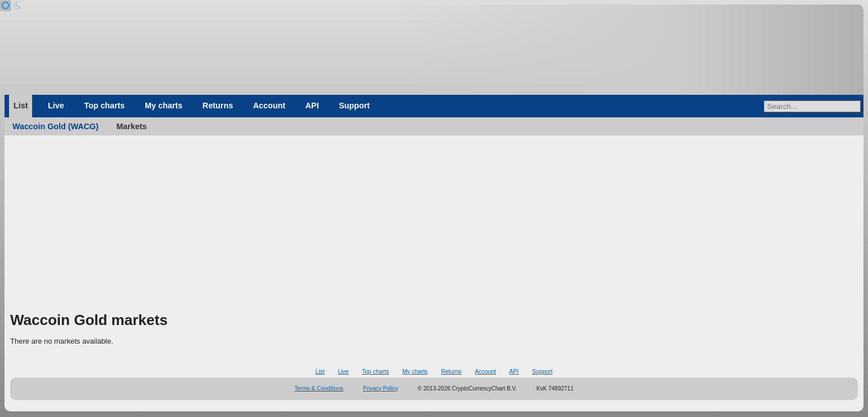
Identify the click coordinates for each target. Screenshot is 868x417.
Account (269, 106)
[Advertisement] (434, 226)
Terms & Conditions (319, 389)
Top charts (104, 106)
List (21, 106)
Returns (218, 106)
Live (56, 106)
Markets (131, 126)
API (312, 106)
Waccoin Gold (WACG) (56, 126)
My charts (164, 106)
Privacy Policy (380, 389)
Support (354, 106)
